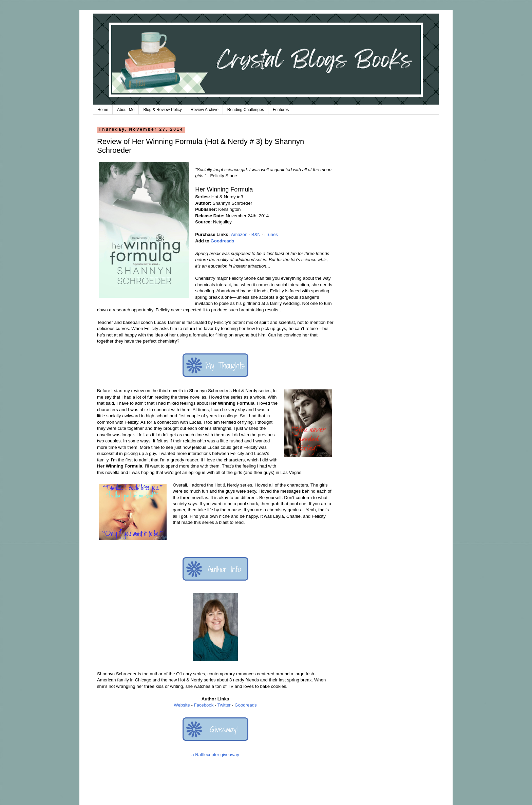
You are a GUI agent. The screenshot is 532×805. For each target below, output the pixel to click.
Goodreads (223, 241)
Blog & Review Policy (162, 110)
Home (103, 110)
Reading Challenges (246, 110)
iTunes (271, 234)
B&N (256, 234)
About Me (126, 110)
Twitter (224, 705)
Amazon (239, 234)
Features (281, 110)
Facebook (204, 705)
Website (182, 705)
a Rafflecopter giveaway (215, 755)
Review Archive (205, 110)
